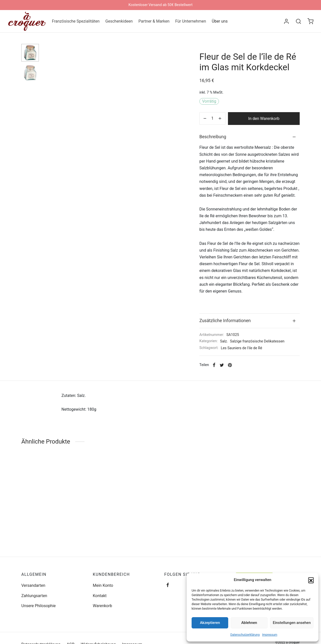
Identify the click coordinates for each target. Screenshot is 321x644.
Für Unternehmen (191, 21)
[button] (311, 580)
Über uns (220, 21)
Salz (224, 341)
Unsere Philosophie (38, 606)
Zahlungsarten (34, 596)
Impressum (270, 635)
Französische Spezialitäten (76, 21)
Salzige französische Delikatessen (257, 341)
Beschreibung (213, 137)
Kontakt (100, 596)
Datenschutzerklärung (245, 635)
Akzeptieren (210, 623)
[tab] (250, 137)
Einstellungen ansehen (292, 623)
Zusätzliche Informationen (225, 321)
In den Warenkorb (264, 119)
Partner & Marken (154, 21)
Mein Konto (103, 585)
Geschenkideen (119, 21)
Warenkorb (102, 606)
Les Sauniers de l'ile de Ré (241, 348)
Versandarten (33, 585)
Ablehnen (249, 623)
